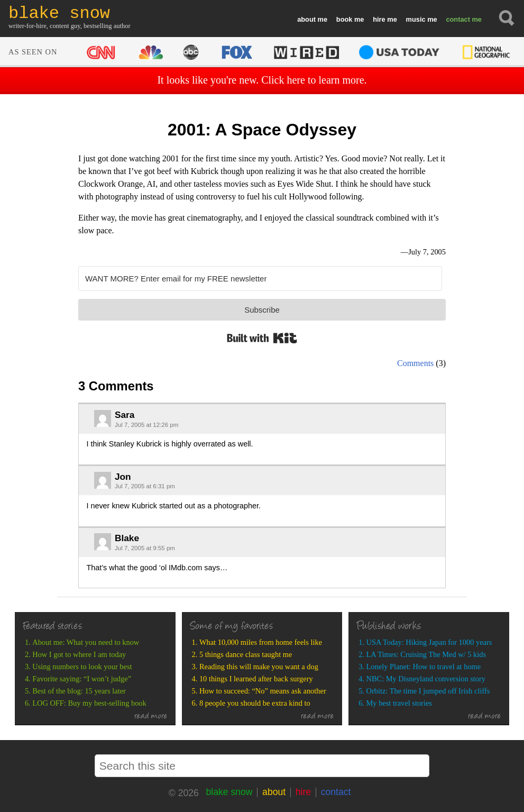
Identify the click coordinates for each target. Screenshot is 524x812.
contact (458, 19)
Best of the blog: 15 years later (79, 691)
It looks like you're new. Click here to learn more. (262, 80)
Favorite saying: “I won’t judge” (82, 679)
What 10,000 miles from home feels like (261, 642)
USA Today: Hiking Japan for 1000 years (429, 642)
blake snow (229, 792)
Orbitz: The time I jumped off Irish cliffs (428, 691)
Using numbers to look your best (82, 667)
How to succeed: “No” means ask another (263, 691)
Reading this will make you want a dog (259, 667)
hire (379, 19)
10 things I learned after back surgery (256, 679)
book (344, 19)
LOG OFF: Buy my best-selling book (89, 703)
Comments (415, 363)
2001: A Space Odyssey (262, 130)
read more (151, 717)
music (416, 19)
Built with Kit (262, 338)
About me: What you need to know (86, 642)
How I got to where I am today (79, 654)
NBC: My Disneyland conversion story (426, 679)
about (306, 19)
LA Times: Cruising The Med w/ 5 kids (426, 654)
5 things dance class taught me (246, 654)
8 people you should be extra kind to (255, 703)
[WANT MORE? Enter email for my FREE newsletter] (260, 279)
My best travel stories (399, 703)
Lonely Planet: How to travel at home (424, 667)
